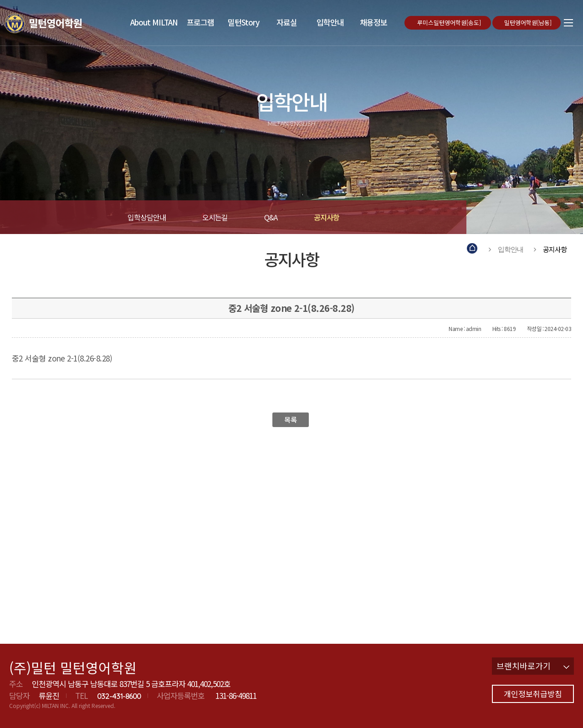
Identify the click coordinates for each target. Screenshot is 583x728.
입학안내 (330, 22)
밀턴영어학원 (56, 23)
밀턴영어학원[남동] (529, 23)
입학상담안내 (147, 217)
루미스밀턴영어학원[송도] (450, 23)
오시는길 (215, 217)
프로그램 (200, 22)
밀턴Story (243, 22)
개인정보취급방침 (533, 694)
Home (473, 249)
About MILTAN (154, 22)
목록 (290, 420)
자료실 (287, 22)
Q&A (271, 217)
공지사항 (327, 217)
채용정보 (373, 22)
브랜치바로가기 (533, 666)
